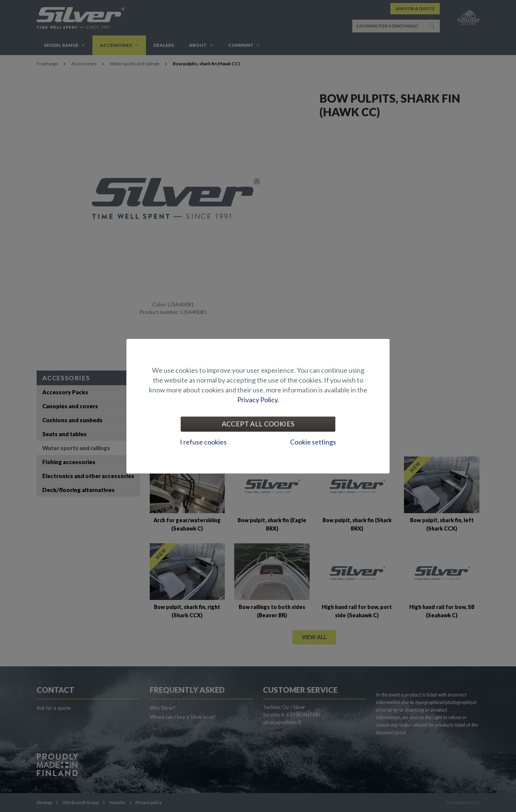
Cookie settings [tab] (313, 442)
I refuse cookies (203, 442)
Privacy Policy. (258, 400)
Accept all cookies (258, 424)
